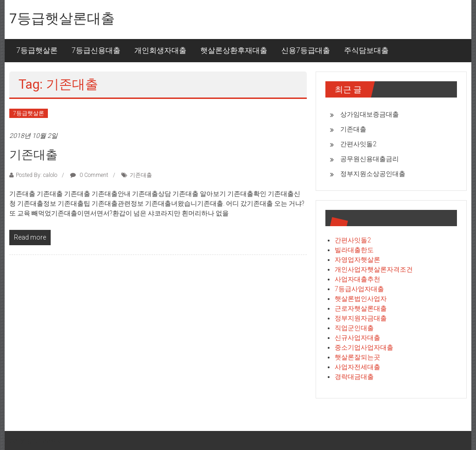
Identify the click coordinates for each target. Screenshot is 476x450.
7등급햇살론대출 (62, 18)
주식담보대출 (366, 50)
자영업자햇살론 (357, 260)
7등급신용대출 (96, 50)
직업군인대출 (354, 328)
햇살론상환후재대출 (234, 50)
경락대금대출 (354, 377)
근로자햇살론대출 (361, 308)
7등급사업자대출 (359, 289)
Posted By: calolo (36, 175)
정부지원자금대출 (361, 318)
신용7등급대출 (306, 50)
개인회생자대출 (160, 50)
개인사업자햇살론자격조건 (374, 269)
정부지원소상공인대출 (373, 174)
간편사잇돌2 (358, 144)
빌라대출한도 (354, 250)
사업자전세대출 (357, 367)
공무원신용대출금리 (370, 159)
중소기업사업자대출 (364, 347)
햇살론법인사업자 (361, 299)
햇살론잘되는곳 (357, 357)
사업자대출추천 (357, 279)
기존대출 (33, 155)
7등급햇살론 (37, 50)
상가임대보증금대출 (370, 114)
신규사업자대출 (357, 338)
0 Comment (89, 175)
